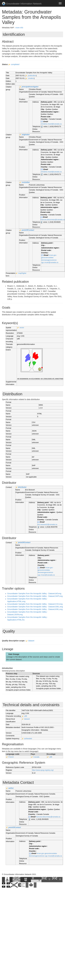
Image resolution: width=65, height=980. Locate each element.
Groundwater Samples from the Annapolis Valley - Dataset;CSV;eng (35, 604)
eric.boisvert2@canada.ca (47, 524)
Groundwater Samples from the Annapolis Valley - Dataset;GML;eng (35, 607)
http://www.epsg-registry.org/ (43, 770)
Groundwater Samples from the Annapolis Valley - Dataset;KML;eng (35, 609)
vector (22, 328)
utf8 (26, 716)
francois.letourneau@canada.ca (53, 220)
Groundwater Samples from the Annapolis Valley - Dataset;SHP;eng (35, 596)
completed (15, 64)
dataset (31, 641)
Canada (36, 757)
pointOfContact (28, 230)
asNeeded (28, 739)
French (11, 757)
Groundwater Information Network (22, 4)
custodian (26, 182)
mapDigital (22, 273)
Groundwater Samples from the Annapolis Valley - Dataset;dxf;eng (34, 593)
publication (32, 76)
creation (31, 78)
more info (19, 28)
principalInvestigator (30, 87)
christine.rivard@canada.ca (51, 124)
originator (26, 135)
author (11, 788)
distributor (22, 487)
